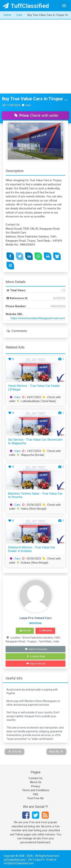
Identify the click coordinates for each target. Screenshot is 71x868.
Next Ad (56, 752)
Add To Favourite (36, 649)
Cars (17, 397)
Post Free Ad (35, 798)
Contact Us (35, 778)
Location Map (36, 656)
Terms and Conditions (36, 790)
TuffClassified (26, 6)
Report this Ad (36, 664)
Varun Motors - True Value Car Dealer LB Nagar (34, 388)
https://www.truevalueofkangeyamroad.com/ (38, 318)
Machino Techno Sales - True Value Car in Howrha (35, 495)
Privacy (36, 786)
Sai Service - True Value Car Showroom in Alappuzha (35, 441)
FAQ (36, 794)
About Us (36, 782)
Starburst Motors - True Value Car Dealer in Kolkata (32, 549)
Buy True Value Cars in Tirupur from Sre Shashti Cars (35, 99)
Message (45, 631)
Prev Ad (15, 752)
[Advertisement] (35, 57)
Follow (25, 631)
